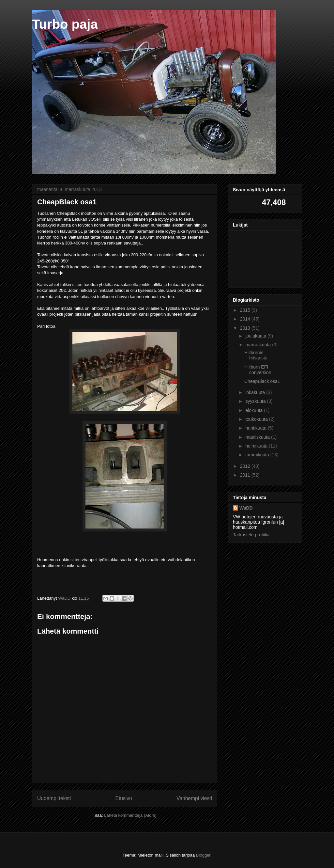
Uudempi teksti (54, 798)
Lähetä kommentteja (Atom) (130, 815)
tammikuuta (258, 455)
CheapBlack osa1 (262, 381)
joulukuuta (256, 336)
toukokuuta (257, 419)
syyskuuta (256, 401)
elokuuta (255, 410)
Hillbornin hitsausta (256, 355)
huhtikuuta (257, 428)
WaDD (246, 508)
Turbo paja (65, 24)
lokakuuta (256, 392)
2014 (246, 319)
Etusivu (124, 798)
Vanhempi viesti (194, 798)
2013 (246, 328)
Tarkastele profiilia (251, 535)
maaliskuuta (258, 437)
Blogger (203, 855)
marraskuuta (259, 345)
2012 (246, 466)
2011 (246, 475)
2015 (246, 310)
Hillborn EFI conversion (258, 370)
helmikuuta (257, 446)
